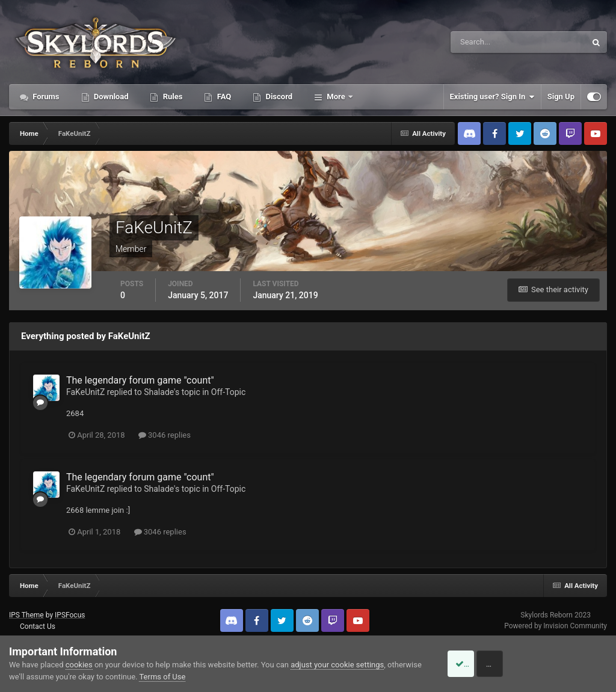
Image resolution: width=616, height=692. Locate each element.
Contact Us (38, 626)
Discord (278, 96)
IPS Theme (26, 615)
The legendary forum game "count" (140, 380)
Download (110, 96)
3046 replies (165, 435)
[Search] (482, 42)
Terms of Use (198, 677)
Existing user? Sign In (492, 97)
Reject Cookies (565, 664)
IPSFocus (70, 615)
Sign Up (561, 96)
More (336, 96)
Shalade (159, 392)
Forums (45, 96)
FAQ (223, 96)
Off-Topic (229, 392)
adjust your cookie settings (337, 665)
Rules (171, 96)
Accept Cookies (475, 664)
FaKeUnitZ (85, 392)
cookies (79, 665)
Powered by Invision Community (556, 626)
